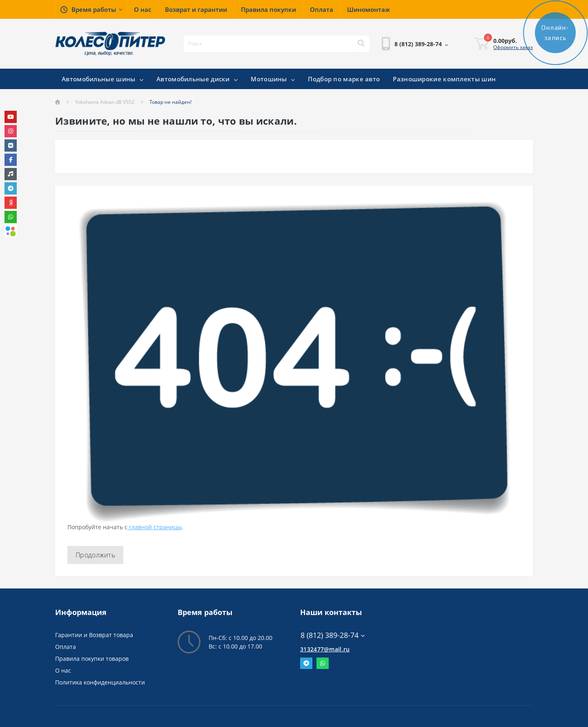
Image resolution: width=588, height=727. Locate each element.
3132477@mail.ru (325, 649)
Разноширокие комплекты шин (444, 79)
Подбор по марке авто (344, 79)
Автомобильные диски (197, 79)
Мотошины (273, 79)
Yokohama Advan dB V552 (105, 102)
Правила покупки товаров (92, 659)
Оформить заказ (513, 47)
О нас (63, 670)
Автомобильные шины (102, 79)
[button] (91, 9)
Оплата (66, 647)
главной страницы (155, 527)
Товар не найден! (170, 102)
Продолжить (95, 555)
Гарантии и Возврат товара (94, 635)
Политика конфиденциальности (100, 682)
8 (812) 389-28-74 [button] (333, 635)
